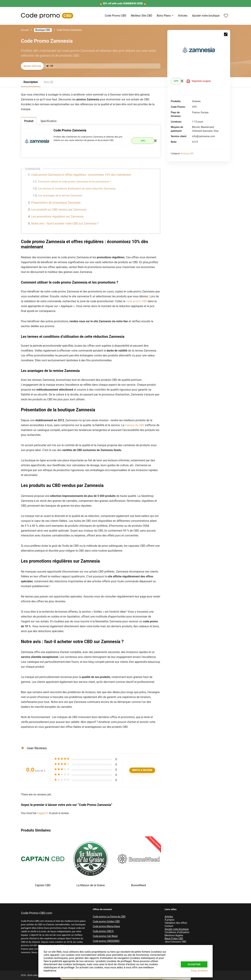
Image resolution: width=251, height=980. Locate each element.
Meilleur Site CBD (141, 16)
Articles (183, 16)
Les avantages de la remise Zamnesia (60, 196)
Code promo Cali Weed (105, 936)
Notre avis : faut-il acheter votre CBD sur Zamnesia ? (65, 223)
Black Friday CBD (174, 939)
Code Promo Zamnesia (70, 130)
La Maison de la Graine (91, 885)
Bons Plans (164, 16)
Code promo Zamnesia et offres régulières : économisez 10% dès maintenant (81, 175)
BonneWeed (138, 885)
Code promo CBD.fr (103, 931)
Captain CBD (43, 885)
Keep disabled (199, 971)
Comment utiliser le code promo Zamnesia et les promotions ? (75, 182)
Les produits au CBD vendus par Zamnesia (59, 209)
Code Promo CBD (116, 16)
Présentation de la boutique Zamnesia (56, 203)
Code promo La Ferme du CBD (109, 917)
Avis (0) (48, 82)
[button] (226, 34)
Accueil (25, 30)
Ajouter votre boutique (206, 16)
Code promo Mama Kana (106, 926)
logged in (43, 813)
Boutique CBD (43, 30)
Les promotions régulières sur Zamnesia (57, 216)
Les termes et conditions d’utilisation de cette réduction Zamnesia (77, 189)
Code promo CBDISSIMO (106, 941)
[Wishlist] (226, 16)
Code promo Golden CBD (106, 921)
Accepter (194, 963)
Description (31, 82)
